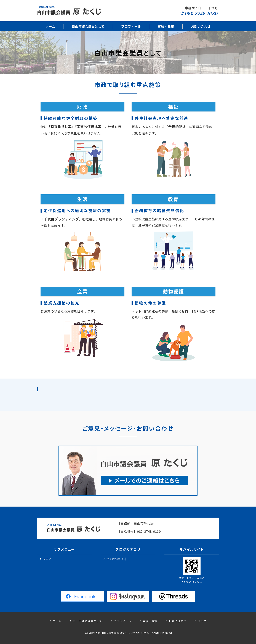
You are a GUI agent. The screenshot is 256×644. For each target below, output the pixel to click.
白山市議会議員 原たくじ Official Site (123, 633)
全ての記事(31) (116, 559)
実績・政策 (166, 26)
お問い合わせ (201, 26)
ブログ (47, 559)
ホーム (50, 26)
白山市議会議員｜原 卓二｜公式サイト (69, 11)
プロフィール (131, 26)
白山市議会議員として (88, 26)
